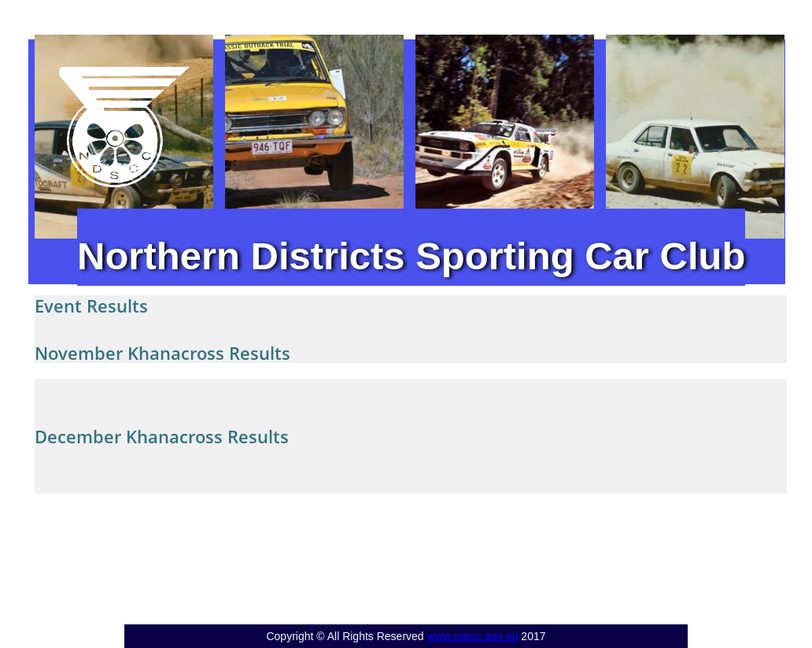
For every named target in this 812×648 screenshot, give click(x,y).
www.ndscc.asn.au (473, 636)
